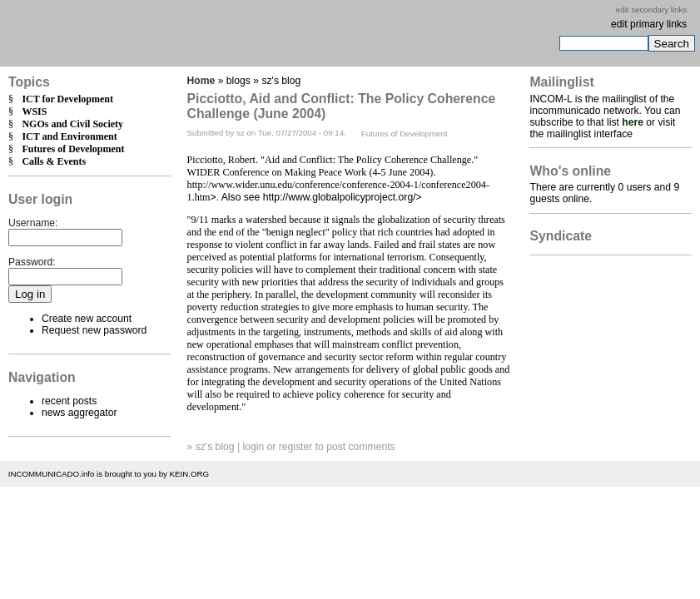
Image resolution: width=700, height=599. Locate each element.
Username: (33, 223)
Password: (32, 262)
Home (201, 81)
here (633, 122)
